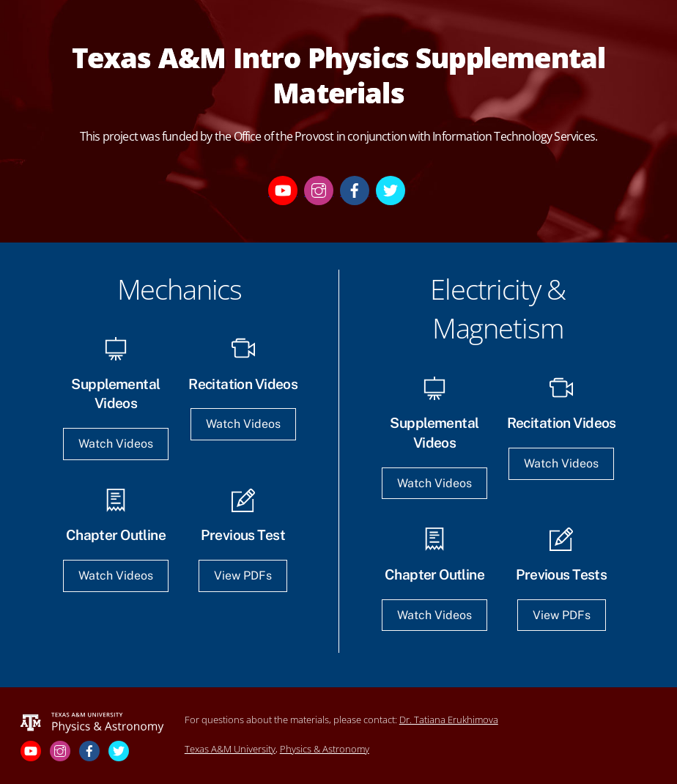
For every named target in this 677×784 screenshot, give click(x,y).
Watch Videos (116, 444)
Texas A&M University (230, 749)
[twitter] (391, 190)
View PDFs (243, 576)
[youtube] (283, 190)
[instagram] (319, 190)
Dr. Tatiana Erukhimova (449, 720)
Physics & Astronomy (325, 749)
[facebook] (355, 190)
